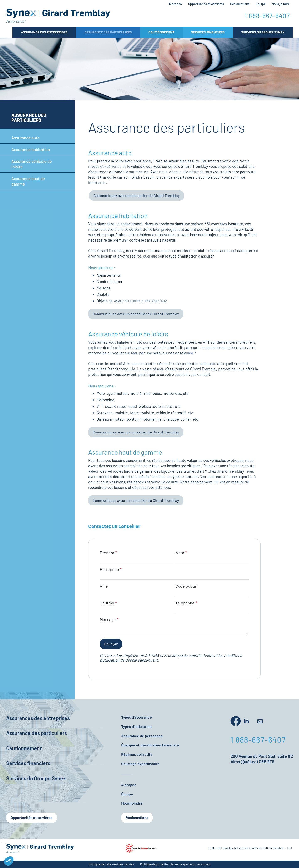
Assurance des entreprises (44, 32)
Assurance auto (26, 138)
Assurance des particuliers (108, 32)
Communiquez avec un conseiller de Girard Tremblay (137, 195)
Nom (180, 553)
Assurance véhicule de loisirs (32, 164)
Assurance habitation (31, 149)
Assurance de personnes (142, 736)
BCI (290, 848)
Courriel (107, 603)
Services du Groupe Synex (263, 32)
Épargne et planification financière (150, 745)
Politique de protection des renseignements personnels (175, 864)
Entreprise (109, 569)
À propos (175, 4)
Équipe (261, 4)
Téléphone (185, 603)
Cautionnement (161, 32)
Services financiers (28, 763)
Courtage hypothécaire (140, 764)
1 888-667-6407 (267, 16)
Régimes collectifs (137, 754)
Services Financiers (208, 32)
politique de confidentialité (191, 655)
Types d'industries (136, 726)
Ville (104, 586)
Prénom (107, 553)
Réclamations (240, 4)
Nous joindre (281, 4)
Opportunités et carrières (206, 4)
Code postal (186, 586)
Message (108, 619)
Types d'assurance (137, 717)
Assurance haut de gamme (28, 181)
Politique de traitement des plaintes (111, 864)
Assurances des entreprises (38, 718)
